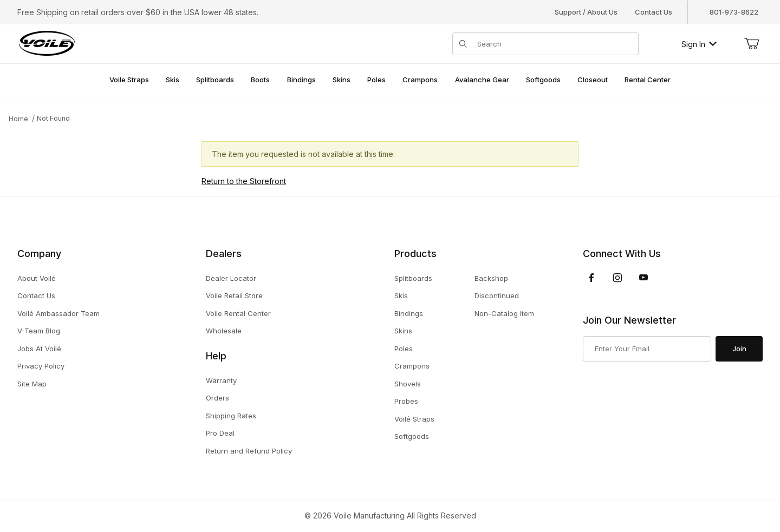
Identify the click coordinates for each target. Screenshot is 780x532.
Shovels (408, 384)
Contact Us (654, 12)
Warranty (221, 380)
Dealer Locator (231, 278)
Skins (403, 331)
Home (18, 119)
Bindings (409, 313)
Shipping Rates (231, 416)
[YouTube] (643, 278)
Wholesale (224, 331)
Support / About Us (586, 12)
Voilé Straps (414, 419)
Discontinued (497, 295)
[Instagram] (617, 278)
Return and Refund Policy (249, 451)
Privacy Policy (41, 366)
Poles (404, 349)
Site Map (32, 384)
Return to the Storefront (244, 181)
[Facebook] (591, 278)
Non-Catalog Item (504, 313)
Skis (401, 295)
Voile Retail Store (234, 295)
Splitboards (413, 278)
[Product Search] (554, 44)
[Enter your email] (647, 349)
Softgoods (412, 436)
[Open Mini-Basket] (751, 44)
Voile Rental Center (238, 313)
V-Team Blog (39, 331)
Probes (406, 401)
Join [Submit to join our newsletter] (739, 349)
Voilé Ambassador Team (58, 313)
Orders (217, 398)
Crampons (412, 366)
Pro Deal (220, 433)
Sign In (699, 44)
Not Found (53, 118)
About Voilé (37, 278)
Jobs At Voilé (39, 349)
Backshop (491, 278)
